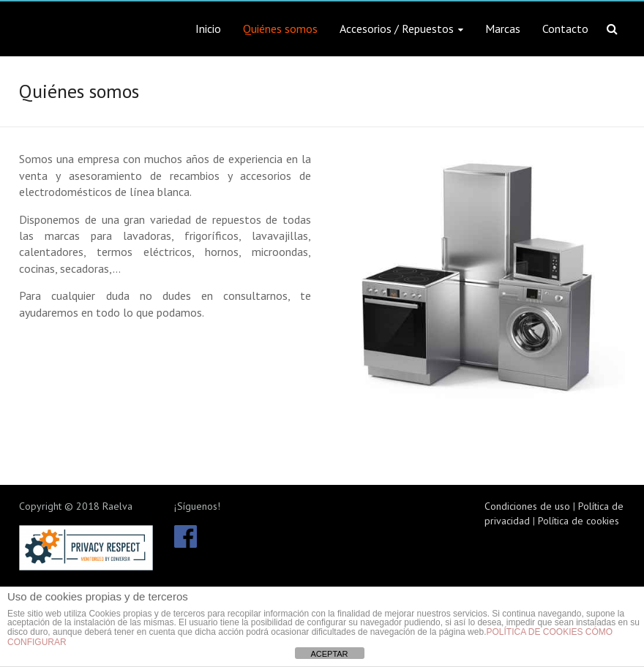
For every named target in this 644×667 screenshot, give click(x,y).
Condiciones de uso (527, 506)
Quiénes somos (280, 29)
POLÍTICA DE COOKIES (534, 632)
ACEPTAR (329, 654)
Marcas (503, 29)
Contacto (565, 29)
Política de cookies (579, 521)
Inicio (208, 29)
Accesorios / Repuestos (397, 29)
